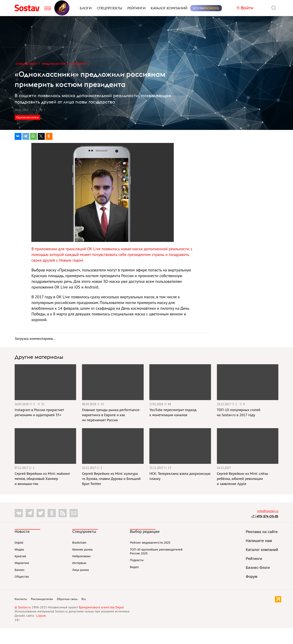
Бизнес (20, 570)
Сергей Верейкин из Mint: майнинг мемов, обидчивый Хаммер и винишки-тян (42, 479)
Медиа (19, 550)
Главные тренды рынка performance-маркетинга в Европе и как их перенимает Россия (111, 415)
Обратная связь (67, 599)
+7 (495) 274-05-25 (265, 516)
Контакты (21, 599)
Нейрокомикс (82, 556)
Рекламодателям (42, 599)
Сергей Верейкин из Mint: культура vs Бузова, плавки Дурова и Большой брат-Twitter (111, 479)
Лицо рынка (80, 570)
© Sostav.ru (23, 607)
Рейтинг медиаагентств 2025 (150, 543)
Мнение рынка (82, 550)
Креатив (20, 556)
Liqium (41, 616)
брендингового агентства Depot (101, 607)
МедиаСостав (54, 63)
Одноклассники (27, 117)
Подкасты (137, 560)
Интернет (79, 63)
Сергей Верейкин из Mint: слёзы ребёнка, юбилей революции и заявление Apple (243, 479)
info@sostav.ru (268, 511)
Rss (84, 599)
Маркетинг (22, 563)
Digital (19, 543)
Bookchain (79, 543)
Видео (134, 567)
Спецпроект (26, 63)
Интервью (79, 563)
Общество (22, 577)
